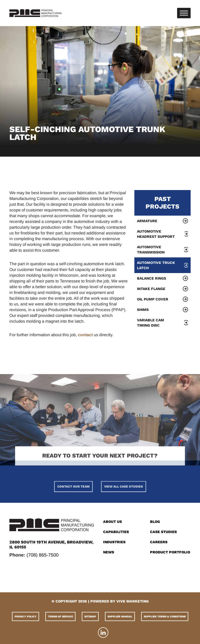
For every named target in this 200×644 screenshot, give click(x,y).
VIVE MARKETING (133, 601)
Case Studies (163, 532)
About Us (113, 522)
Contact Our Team (73, 499)
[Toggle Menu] (184, 13)
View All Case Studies (124, 499)
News (109, 552)
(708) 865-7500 (43, 555)
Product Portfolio (170, 552)
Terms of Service (60, 616)
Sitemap (90, 616)
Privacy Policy (26, 616)
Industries (114, 542)
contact (85, 335)
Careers (159, 542)
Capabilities (116, 532)
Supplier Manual (120, 616)
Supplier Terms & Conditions (165, 616)
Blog (155, 522)
